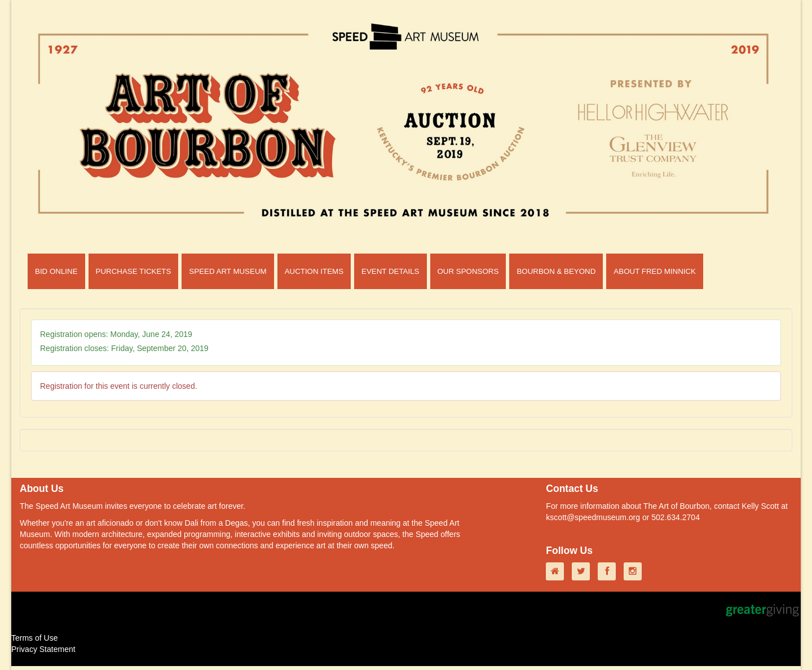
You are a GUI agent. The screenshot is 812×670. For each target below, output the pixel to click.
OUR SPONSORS (468, 271)
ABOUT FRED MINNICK (655, 271)
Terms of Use (34, 638)
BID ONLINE (56, 271)
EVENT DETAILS (390, 271)
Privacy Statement (43, 649)
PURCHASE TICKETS (134, 271)
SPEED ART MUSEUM (228, 271)
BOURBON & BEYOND (556, 271)
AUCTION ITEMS (314, 271)
